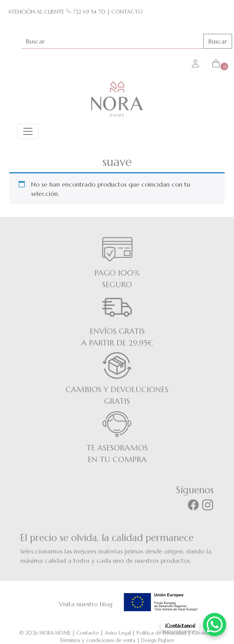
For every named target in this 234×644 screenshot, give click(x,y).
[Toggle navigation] (28, 131)
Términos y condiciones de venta (98, 640)
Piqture (166, 640)
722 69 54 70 (86, 12)
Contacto (88, 633)
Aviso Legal (118, 633)
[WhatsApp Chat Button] (215, 625)
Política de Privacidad (161, 633)
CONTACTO (127, 12)
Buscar (218, 41)
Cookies (201, 633)
